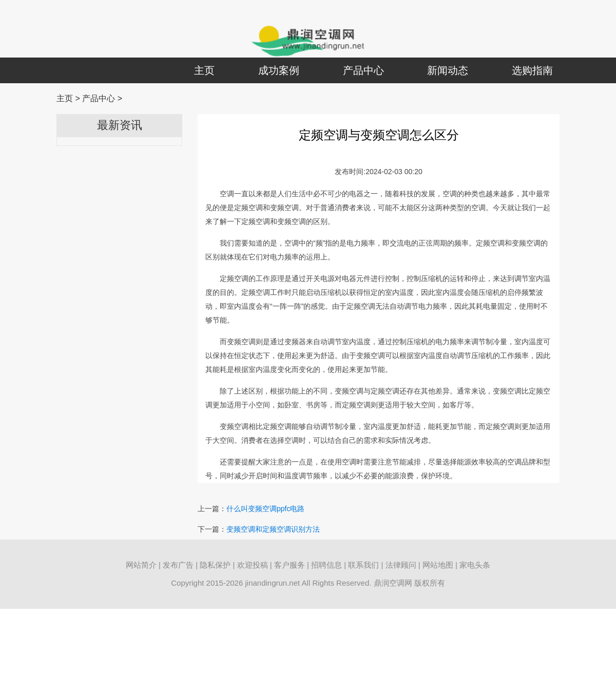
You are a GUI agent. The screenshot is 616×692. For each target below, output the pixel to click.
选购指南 (532, 70)
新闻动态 (448, 70)
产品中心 (363, 70)
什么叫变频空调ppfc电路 (265, 509)
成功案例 (279, 70)
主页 (204, 70)
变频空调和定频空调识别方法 (273, 529)
